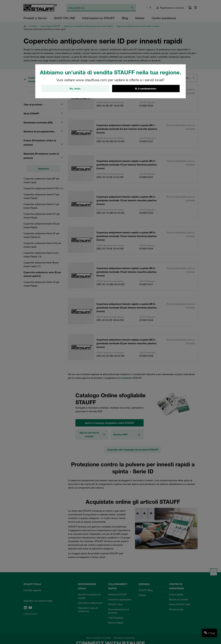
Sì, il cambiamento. (146, 89)
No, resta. (75, 89)
